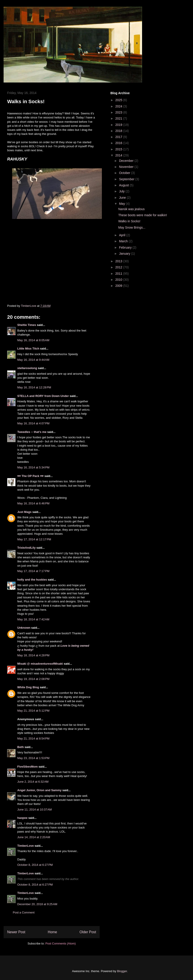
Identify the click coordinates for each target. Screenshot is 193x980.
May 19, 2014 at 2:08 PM (33, 679)
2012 (119, 267)
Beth (21, 747)
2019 (119, 125)
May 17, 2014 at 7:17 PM (33, 571)
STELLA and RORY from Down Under (43, 396)
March (124, 241)
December (127, 161)
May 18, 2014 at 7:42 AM (33, 619)
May (122, 204)
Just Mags (24, 512)
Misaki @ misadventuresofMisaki (40, 664)
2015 (119, 149)
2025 (119, 100)
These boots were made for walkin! (143, 215)
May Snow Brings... (132, 227)
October (125, 173)
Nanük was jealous (132, 209)
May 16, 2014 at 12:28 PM (34, 387)
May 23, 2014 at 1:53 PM (33, 758)
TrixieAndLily (26, 548)
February (126, 247)
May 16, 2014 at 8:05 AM (33, 340)
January (125, 254)
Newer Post (16, 932)
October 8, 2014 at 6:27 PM (35, 865)
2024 (119, 106)
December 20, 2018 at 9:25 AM (37, 904)
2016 (119, 143)
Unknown (24, 628)
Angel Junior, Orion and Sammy (39, 790)
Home (53, 932)
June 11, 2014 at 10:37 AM (35, 810)
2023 (119, 112)
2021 (119, 118)
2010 (119, 280)
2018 (119, 131)
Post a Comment (24, 912)
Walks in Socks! (129, 221)
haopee (22, 818)
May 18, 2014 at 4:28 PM (33, 655)
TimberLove (25, 846)
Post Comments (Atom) (60, 943)
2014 (119, 155)
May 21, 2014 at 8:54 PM (33, 738)
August (124, 185)
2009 (119, 286)
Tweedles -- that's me (32, 432)
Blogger (122, 971)
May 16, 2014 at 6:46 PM (33, 503)
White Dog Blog (28, 687)
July (122, 191)
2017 (119, 137)
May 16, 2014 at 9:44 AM (33, 360)
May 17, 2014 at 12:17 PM (34, 539)
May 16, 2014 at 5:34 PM (33, 467)
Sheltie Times (27, 325)
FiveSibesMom (27, 767)
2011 (119, 274)
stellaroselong (27, 368)
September (127, 179)
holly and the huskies (32, 580)
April (123, 235)
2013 (119, 261)
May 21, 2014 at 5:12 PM (33, 711)
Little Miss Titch (28, 349)
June (123, 198)
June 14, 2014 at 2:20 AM (34, 837)
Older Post (88, 932)
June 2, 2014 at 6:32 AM (33, 782)
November (127, 167)
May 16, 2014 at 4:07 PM (33, 423)
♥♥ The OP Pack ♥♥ (30, 476)
